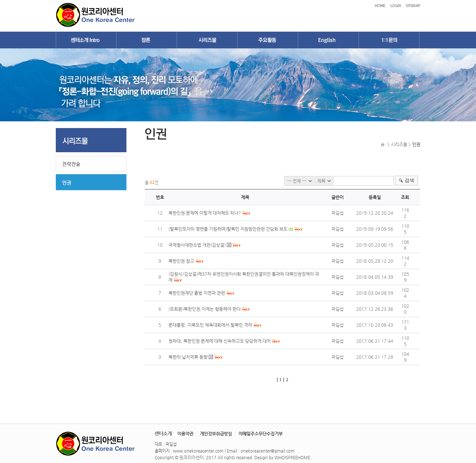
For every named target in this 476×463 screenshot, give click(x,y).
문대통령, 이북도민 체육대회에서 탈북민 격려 (210, 325)
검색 (409, 180)
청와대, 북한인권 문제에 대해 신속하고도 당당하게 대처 (220, 341)
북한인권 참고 (181, 261)
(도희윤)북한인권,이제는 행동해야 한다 (205, 309)
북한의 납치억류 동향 (188, 357)
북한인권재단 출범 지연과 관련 (197, 293)
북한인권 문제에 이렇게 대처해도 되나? (205, 213)
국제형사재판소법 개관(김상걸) (197, 245)
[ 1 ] (280, 380)
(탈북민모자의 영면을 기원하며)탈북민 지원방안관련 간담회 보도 (228, 229)
